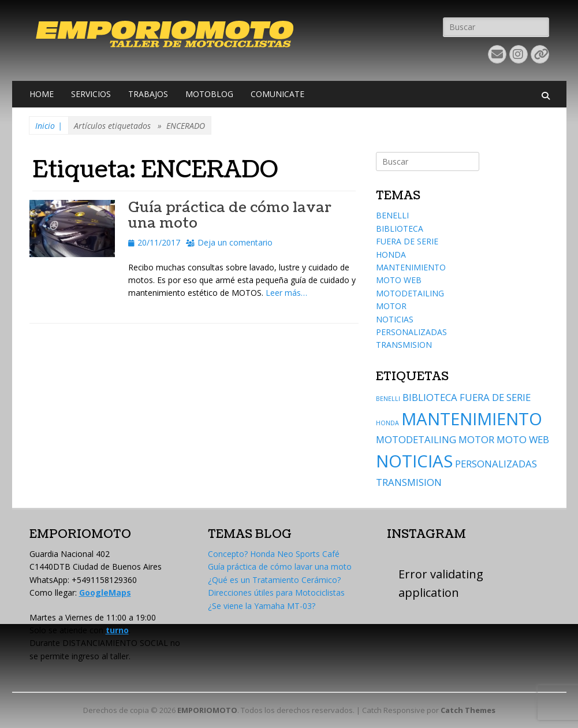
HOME (42, 94)
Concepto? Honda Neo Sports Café (274, 554)
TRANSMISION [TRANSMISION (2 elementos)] (409, 482)
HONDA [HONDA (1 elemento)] (387, 423)
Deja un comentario (235, 242)
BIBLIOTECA (400, 229)
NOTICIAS (395, 319)
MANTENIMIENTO (411, 267)
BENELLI (392, 215)
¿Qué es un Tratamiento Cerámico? (274, 580)
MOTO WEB (399, 280)
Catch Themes (468, 710)
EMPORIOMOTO (207, 710)
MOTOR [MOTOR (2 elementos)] (476, 439)
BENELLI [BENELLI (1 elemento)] (388, 399)
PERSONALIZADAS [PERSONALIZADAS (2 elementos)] (496, 464)
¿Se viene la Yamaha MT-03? (262, 606)
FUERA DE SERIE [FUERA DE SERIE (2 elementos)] (495, 397)
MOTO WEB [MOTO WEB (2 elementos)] (523, 439)
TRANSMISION (404, 345)
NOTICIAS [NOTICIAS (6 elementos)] (414, 461)
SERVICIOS (91, 94)
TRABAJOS (148, 94)
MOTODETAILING (410, 293)
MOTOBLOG (209, 94)
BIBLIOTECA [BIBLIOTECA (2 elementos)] (430, 397)
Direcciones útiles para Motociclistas (276, 593)
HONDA (391, 255)
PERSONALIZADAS (411, 332)
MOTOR (391, 306)
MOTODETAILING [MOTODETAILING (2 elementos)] (416, 439)
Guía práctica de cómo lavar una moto (230, 215)
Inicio (49, 126)
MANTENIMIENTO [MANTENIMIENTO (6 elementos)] (472, 419)
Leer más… (286, 293)
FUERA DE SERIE (407, 241)
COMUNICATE (277, 94)
